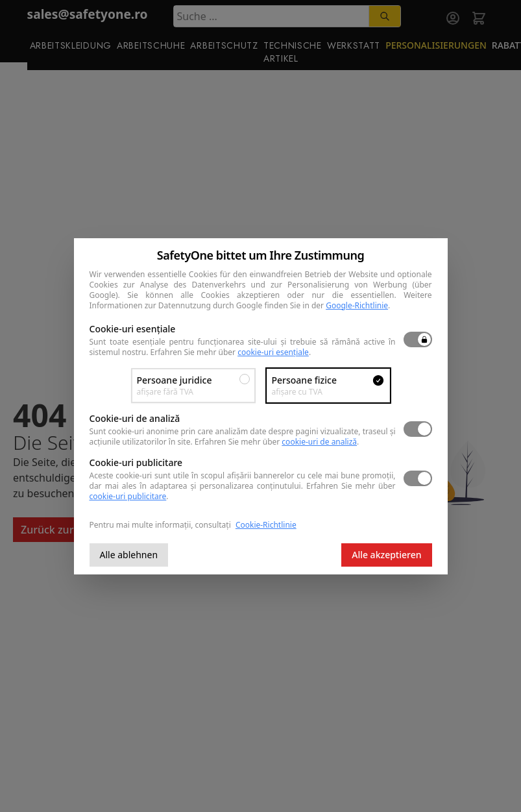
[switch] (418, 339)
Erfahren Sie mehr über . (231, 352)
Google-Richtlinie (357, 305)
